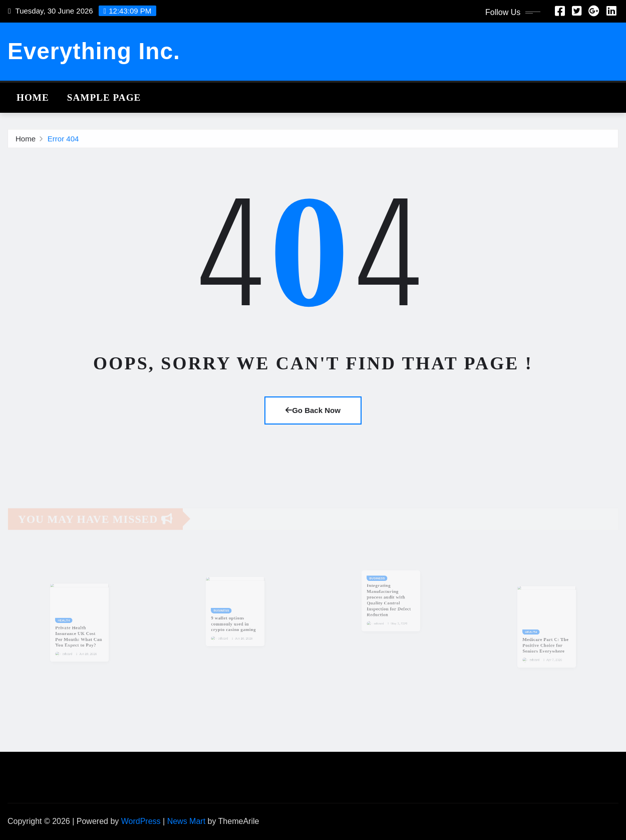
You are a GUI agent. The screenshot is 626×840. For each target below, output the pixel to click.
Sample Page (104, 97)
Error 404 (63, 140)
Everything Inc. (94, 51)
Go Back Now (313, 410)
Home (33, 97)
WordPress (141, 821)
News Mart (186, 821)
